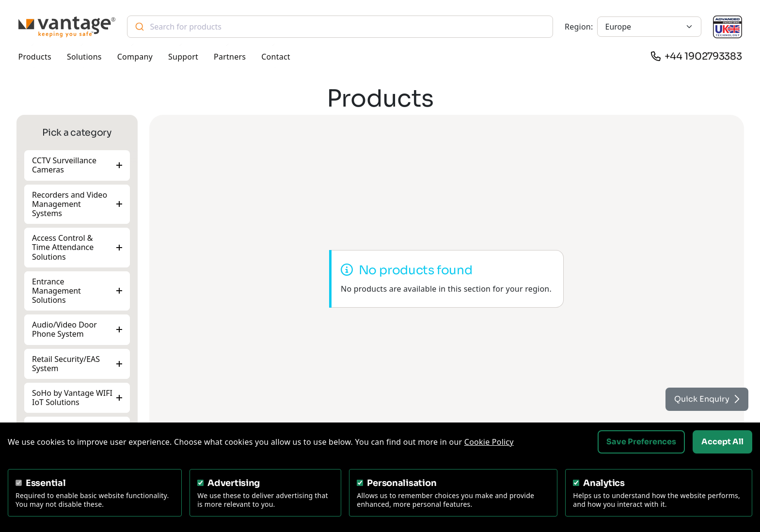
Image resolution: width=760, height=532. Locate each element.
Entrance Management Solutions (56, 291)
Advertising (234, 483)
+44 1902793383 (703, 56)
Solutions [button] (84, 57)
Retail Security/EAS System (66, 364)
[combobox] (340, 27)
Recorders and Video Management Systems (70, 203)
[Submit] (139, 27)
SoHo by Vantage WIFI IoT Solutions (72, 398)
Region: (579, 27)
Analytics (604, 483)
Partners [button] (230, 57)
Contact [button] (276, 57)
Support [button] (183, 57)
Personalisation (402, 483)
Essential (46, 483)
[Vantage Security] (67, 27)
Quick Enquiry (707, 399)
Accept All (722, 442)
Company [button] (135, 57)
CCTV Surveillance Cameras (64, 165)
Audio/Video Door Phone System (64, 329)
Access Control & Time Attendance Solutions (63, 247)
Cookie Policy (489, 442)
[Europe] (649, 27)
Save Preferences (641, 442)
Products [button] (35, 57)
